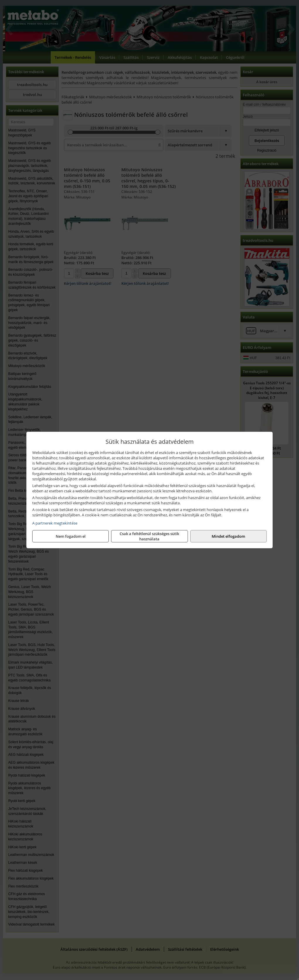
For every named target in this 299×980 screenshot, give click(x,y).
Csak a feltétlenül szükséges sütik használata (149, 536)
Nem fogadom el (71, 536)
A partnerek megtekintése (55, 523)
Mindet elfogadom (228, 536)
